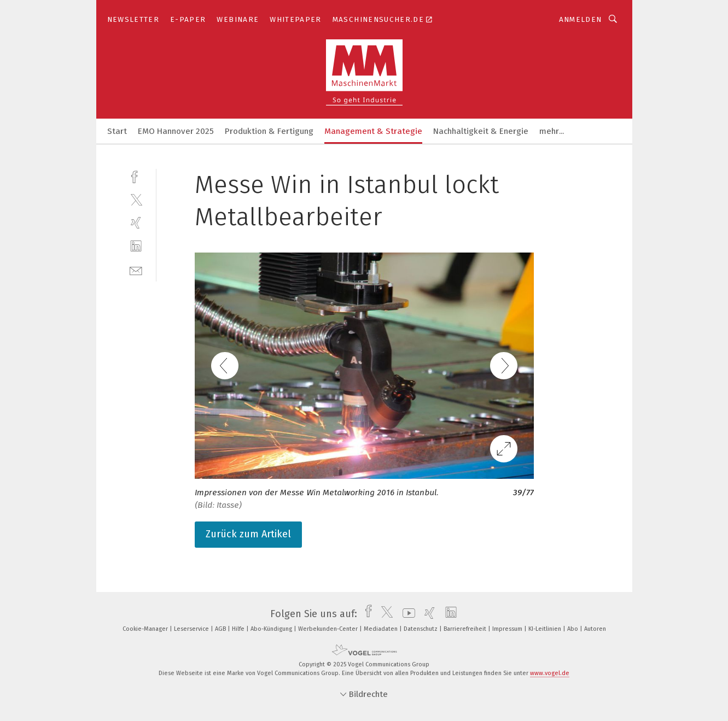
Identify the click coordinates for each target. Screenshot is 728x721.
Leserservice (192, 629)
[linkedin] (136, 246)
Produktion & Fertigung (269, 131)
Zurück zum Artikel (248, 534)
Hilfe (239, 629)
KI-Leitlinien (546, 629)
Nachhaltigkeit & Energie (481, 131)
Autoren (595, 629)
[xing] (136, 223)
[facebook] (136, 176)
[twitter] (136, 199)
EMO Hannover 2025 (176, 131)
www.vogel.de (550, 673)
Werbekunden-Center (329, 629)
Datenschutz (421, 629)
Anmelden (581, 19)
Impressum (508, 629)
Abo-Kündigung (272, 629)
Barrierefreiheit (466, 629)
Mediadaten (382, 629)
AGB (221, 629)
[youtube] (406, 614)
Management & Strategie (373, 131)
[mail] (136, 270)
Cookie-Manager (146, 629)
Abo (573, 629)
